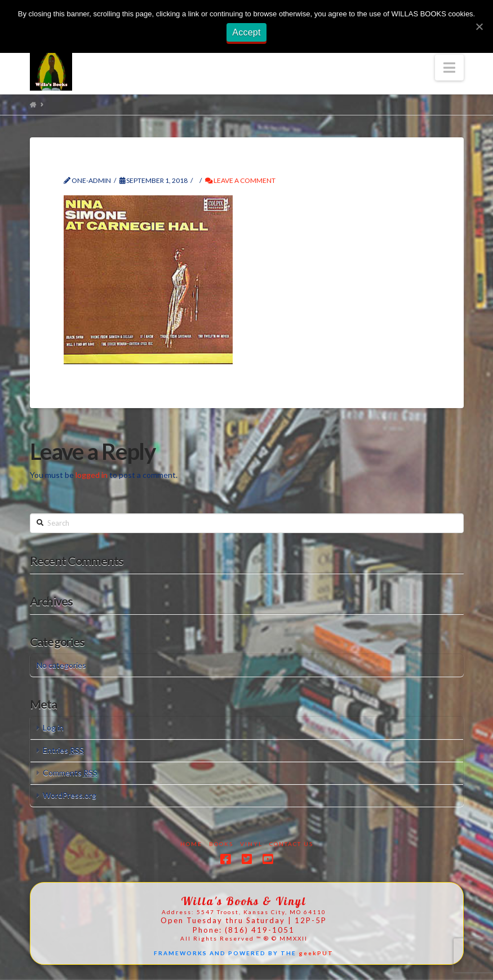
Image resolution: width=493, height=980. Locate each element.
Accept (246, 32)
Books (221, 844)
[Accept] (479, 26)
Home (191, 844)
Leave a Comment (240, 180)
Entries (63, 750)
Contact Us (291, 844)
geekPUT (316, 953)
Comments (70, 773)
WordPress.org (70, 795)
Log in (53, 728)
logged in (92, 475)
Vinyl (251, 844)
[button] (449, 68)
